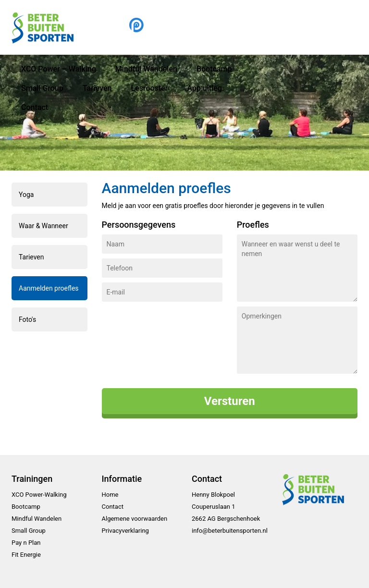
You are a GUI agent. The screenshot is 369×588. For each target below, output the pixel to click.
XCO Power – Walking (59, 69)
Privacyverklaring (125, 531)
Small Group (42, 88)
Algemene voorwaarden (135, 519)
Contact (35, 107)
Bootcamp (214, 69)
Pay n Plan (26, 543)
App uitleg (204, 88)
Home (110, 495)
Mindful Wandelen (146, 69)
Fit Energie (26, 555)
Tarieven (97, 88)
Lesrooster (150, 88)
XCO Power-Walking (39, 495)
